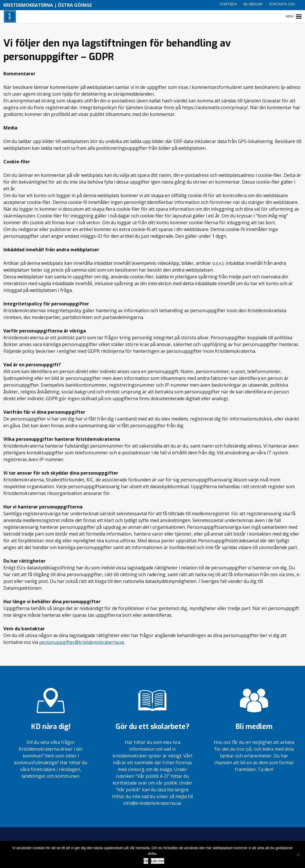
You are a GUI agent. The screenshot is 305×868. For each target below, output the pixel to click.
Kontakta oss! (282, 4)
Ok (146, 861)
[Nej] (298, 854)
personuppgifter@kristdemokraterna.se (82, 642)
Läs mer (158, 861)
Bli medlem (253, 4)
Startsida (228, 4)
